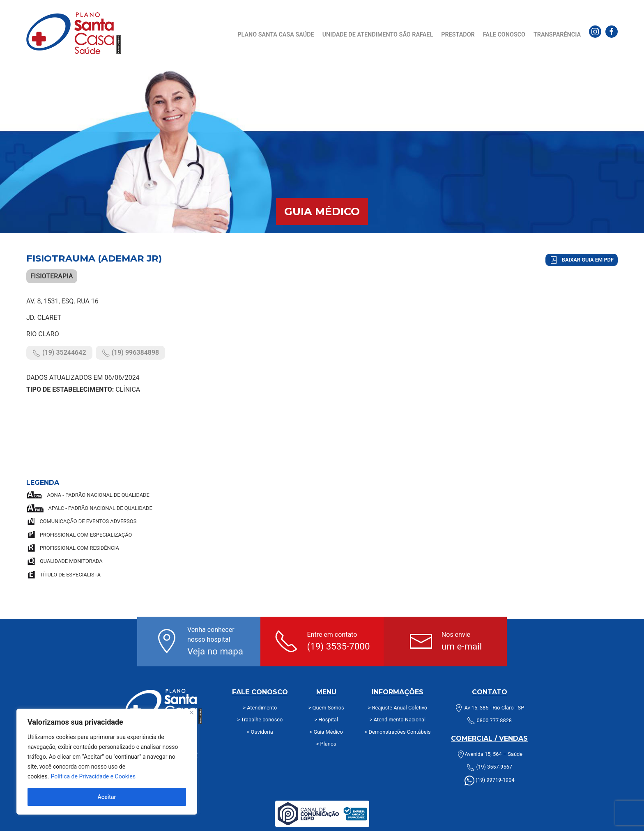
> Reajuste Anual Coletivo (398, 708)
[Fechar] (192, 713)
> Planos (326, 744)
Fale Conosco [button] (504, 35)
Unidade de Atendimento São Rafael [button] (378, 35)
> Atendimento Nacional (398, 720)
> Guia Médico (326, 732)
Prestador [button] (458, 35)
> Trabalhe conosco (260, 720)
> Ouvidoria (260, 732)
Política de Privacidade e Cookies (93, 776)
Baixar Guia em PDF (582, 260)
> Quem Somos (326, 708)
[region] (107, 762)
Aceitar (107, 797)
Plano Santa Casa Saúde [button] (276, 35)
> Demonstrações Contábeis (398, 732)
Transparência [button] (557, 35)
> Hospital (326, 720)
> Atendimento (260, 708)
